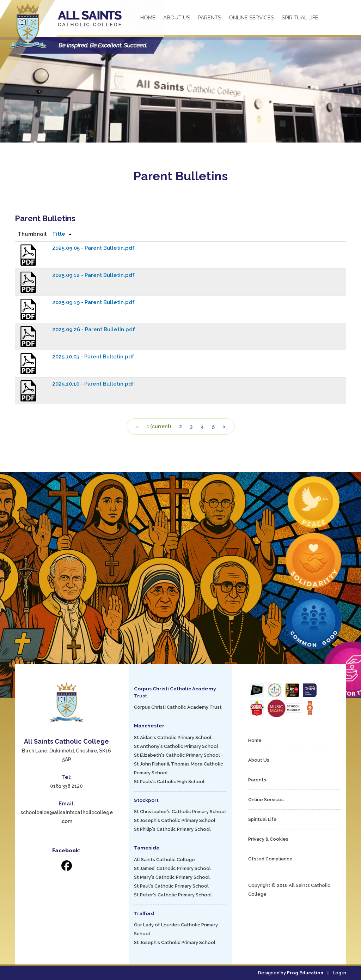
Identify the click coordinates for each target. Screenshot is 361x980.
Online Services (251, 18)
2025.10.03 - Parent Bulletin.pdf (93, 357)
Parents (209, 18)
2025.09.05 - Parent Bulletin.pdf (93, 248)
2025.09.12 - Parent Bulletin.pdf (93, 275)
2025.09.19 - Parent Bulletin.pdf (93, 302)
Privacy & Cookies (268, 839)
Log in (339, 973)
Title (59, 234)
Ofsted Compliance (270, 859)
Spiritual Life (300, 18)
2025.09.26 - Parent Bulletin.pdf (94, 329)
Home (148, 18)
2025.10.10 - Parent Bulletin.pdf (93, 384)
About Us (177, 18)
